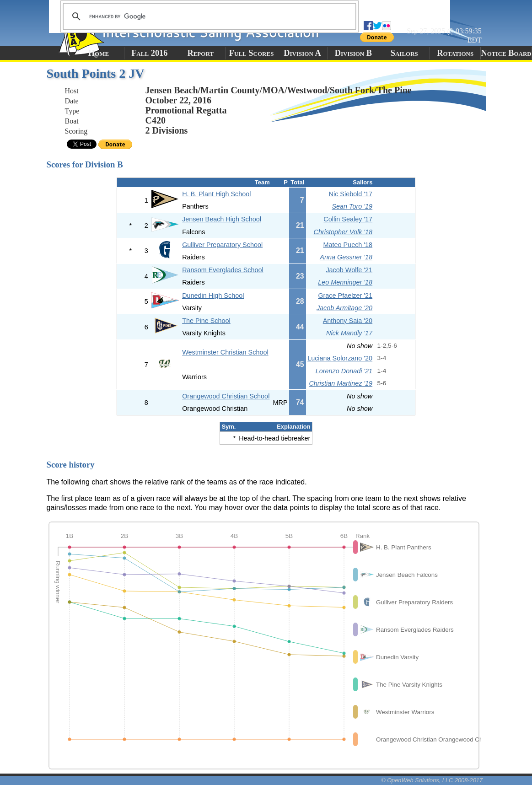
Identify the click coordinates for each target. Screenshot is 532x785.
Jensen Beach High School (222, 219)
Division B (353, 53)
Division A (302, 53)
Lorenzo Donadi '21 (344, 371)
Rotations (455, 53)
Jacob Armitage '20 (344, 308)
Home (99, 53)
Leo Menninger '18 (345, 282)
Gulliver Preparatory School (222, 245)
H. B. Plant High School (216, 194)
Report (200, 53)
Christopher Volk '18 (343, 232)
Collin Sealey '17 (348, 219)
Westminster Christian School (225, 352)
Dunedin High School (213, 296)
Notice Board (506, 53)
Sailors (404, 53)
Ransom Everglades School (223, 270)
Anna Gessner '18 (346, 257)
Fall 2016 (149, 53)
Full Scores (252, 53)
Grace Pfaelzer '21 (345, 296)
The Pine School (206, 321)
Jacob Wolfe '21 (349, 270)
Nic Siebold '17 (351, 194)
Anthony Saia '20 (348, 321)
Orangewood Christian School (226, 396)
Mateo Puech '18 (348, 245)
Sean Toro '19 (352, 206)
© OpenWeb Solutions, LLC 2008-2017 (432, 780)
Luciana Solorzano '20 (340, 358)
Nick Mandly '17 (349, 333)
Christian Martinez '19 (341, 383)
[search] (208, 16)
